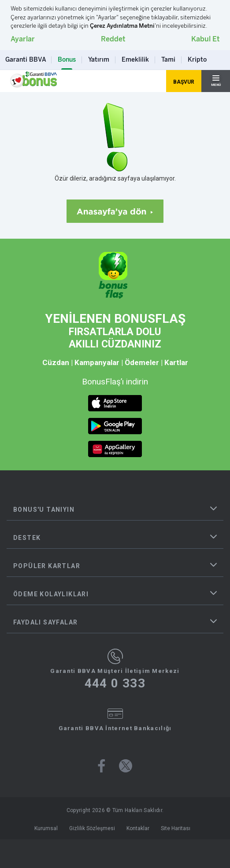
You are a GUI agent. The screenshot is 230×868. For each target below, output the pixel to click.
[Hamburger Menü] (216, 81)
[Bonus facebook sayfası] (102, 766)
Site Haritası (176, 828)
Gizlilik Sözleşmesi (92, 828)
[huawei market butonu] (115, 449)
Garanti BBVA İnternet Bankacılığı (115, 728)
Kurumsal (46, 828)
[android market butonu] (115, 426)
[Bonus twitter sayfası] (126, 766)
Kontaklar (138, 828)
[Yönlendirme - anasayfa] (33, 80)
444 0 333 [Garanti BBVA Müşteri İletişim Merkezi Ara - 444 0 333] (115, 683)
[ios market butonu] (115, 403)
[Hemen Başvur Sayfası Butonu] (184, 81)
